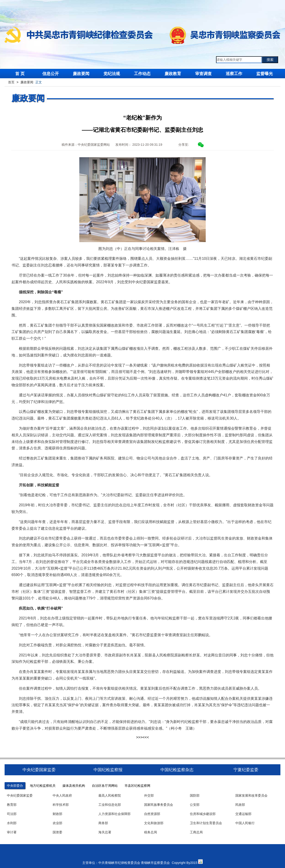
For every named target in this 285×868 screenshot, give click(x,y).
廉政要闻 (27, 82)
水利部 (12, 823)
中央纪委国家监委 (20, 795)
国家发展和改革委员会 (251, 795)
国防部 (195, 795)
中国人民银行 (245, 823)
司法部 (12, 814)
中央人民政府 (62, 795)
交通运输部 (243, 814)
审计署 (12, 832)
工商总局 (196, 832)
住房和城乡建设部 (203, 814)
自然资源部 (152, 814)
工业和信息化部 (110, 805)
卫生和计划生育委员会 (206, 823)
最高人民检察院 (110, 795)
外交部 (149, 795)
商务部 (103, 823)
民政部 (240, 805)
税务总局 (151, 832)
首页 (11, 82)
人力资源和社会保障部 (114, 814)
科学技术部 (61, 805)
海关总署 (105, 832)
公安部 (195, 805)
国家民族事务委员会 (159, 805)
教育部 (12, 805)
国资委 (57, 832)
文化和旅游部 (154, 823)
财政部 (57, 814)
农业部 (57, 823)
